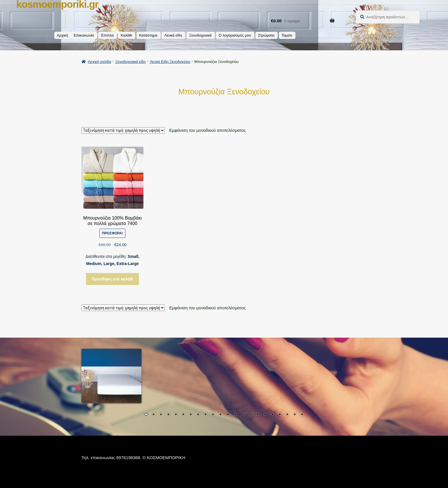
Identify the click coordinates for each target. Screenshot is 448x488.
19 (280, 415)
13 (235, 415)
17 (265, 415)
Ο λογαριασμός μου (235, 35)
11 (220, 415)
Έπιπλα (107, 35)
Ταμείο (287, 35)
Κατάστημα (148, 35)
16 (257, 415)
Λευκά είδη (173, 35)
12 (228, 415)
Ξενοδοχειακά (200, 35)
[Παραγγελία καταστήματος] (123, 131)
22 (302, 415)
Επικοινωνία (84, 35)
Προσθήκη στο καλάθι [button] (112, 279)
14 (243, 415)
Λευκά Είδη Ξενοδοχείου (170, 62)
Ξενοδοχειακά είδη (130, 62)
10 (213, 415)
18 (272, 415)
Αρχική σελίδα (99, 62)
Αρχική (63, 35)
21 (295, 415)
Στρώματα (266, 35)
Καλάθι (126, 35)
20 (287, 415)
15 (250, 415)
